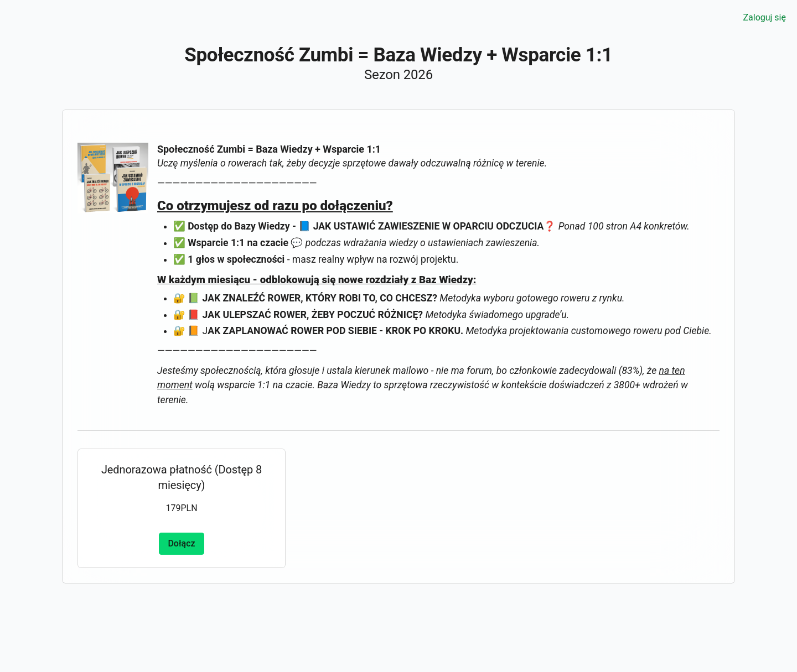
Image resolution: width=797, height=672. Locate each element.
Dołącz (181, 543)
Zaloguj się (764, 17)
